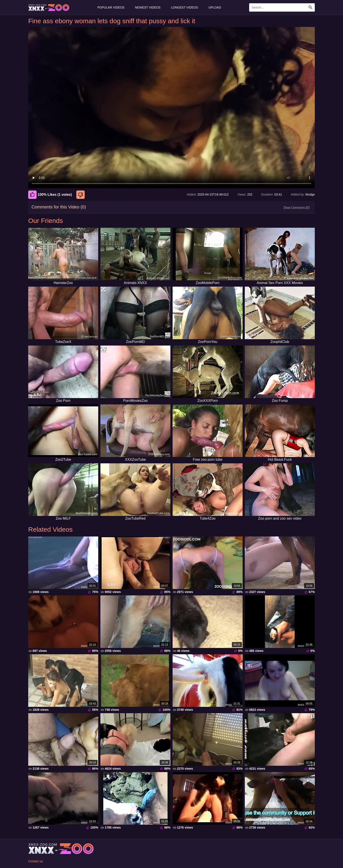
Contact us (36, 861)
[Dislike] (81, 195)
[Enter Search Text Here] (282, 7)
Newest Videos (148, 7)
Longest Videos (185, 7)
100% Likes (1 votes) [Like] (50, 195)
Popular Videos (111, 7)
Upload (215, 7)
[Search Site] (311, 7)
